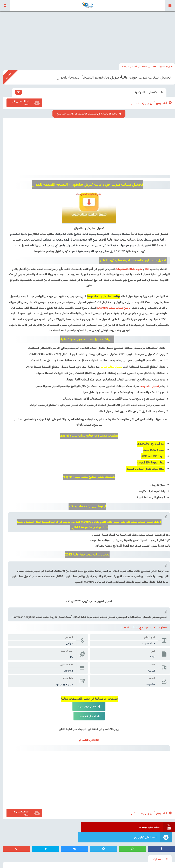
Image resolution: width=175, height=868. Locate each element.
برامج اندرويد (166, 66)
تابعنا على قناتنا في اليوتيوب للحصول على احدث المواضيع (87, 113)
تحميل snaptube (149, 385)
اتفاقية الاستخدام (79, 864)
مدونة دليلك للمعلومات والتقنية (160, 864)
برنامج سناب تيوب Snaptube (115, 306)
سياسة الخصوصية (59, 864)
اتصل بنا (34, 864)
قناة (147, 268)
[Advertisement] (87, 34)
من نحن (44, 864)
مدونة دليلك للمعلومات (129, 268)
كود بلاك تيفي (20, 864)
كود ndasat (6, 864)
